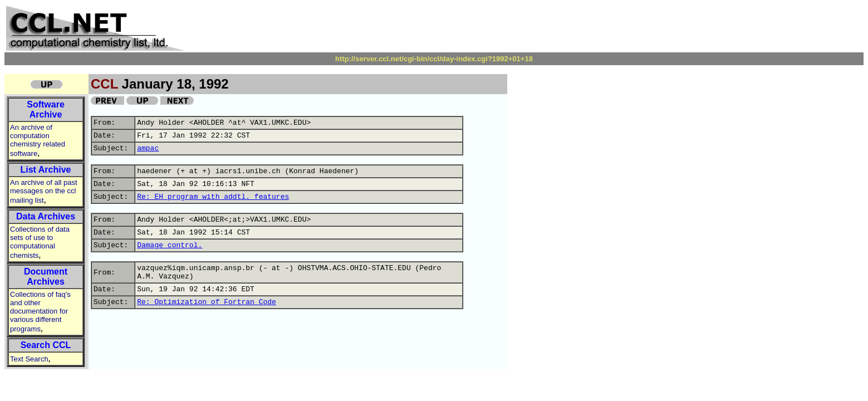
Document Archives (46, 277)
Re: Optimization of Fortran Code (207, 302)
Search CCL (46, 345)
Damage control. (170, 245)
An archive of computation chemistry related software (38, 140)
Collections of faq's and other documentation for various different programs (40, 312)
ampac (148, 148)
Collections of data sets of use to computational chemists (40, 242)
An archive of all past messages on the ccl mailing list (44, 191)
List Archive (46, 170)
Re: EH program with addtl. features (213, 197)
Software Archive (46, 109)
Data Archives (46, 216)
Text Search (29, 359)
